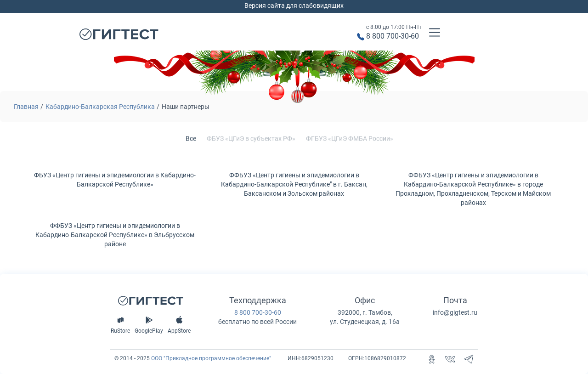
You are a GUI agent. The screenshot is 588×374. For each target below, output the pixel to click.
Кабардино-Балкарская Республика (100, 107)
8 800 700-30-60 (393, 36)
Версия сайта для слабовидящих (294, 6)
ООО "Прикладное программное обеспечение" (211, 358)
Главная (26, 107)
